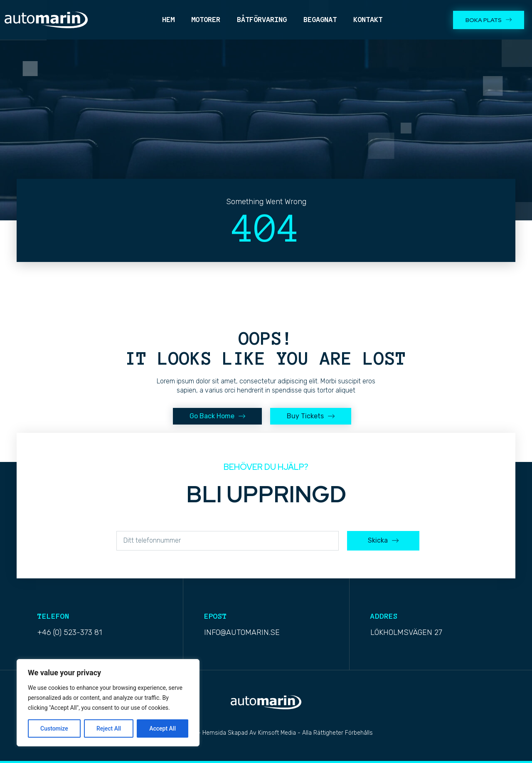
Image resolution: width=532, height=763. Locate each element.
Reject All (109, 728)
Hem (168, 20)
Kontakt (368, 20)
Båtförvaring (262, 20)
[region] (108, 703)
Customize (54, 728)
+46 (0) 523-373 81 (70, 632)
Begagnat (320, 20)
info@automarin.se (242, 632)
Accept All (163, 728)
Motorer (206, 20)
